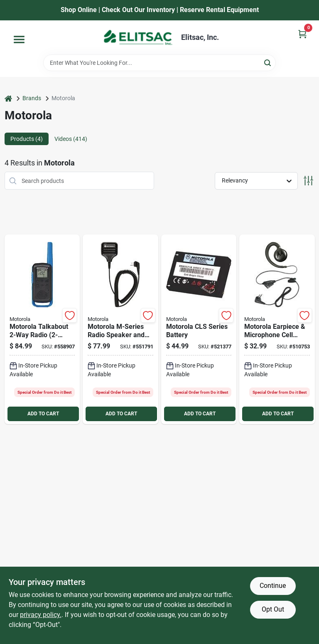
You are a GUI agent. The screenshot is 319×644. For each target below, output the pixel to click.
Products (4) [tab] (27, 139)
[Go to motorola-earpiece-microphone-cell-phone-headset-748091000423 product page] (277, 329)
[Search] (268, 62)
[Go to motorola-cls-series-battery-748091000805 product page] (199, 329)
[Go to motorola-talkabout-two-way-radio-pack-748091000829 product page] (42, 329)
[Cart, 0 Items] (302, 34)
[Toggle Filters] (308, 181)
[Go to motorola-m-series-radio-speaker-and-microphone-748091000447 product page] (120, 329)
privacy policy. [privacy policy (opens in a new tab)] (41, 615)
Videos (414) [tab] (71, 139)
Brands (32, 98)
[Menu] (19, 39)
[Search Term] (159, 63)
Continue (273, 586)
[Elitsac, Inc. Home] (138, 37)
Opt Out (273, 609)
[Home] (8, 98)
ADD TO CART (43, 414)
